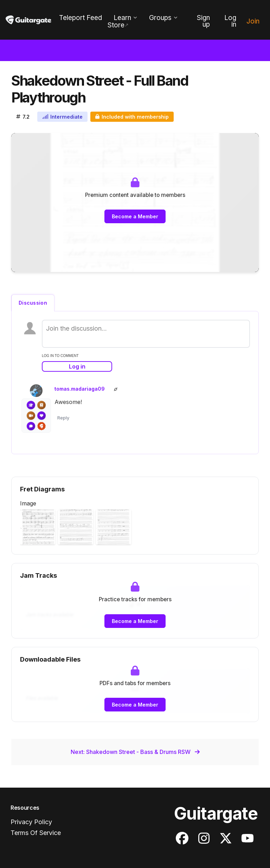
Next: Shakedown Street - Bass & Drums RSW (135, 752)
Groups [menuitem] (160, 18)
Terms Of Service (36, 833)
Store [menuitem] (116, 25)
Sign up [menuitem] (203, 21)
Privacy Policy (31, 822)
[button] (38, 527)
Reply (63, 418)
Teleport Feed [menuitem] (81, 18)
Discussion (33, 303)
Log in (77, 366)
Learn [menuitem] (122, 18)
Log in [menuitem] (230, 21)
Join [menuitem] (253, 21)
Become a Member (135, 216)
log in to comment (60, 356)
